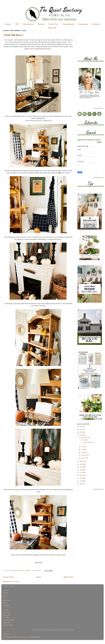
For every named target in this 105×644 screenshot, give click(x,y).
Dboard (5, 593)
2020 (81, 464)
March (84, 452)
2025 (81, 429)
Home (39, 577)
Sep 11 (85, 440)
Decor (5, 595)
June (83, 447)
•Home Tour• (54, 24)
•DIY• (17, 24)
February (84, 455)
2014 (81, 481)
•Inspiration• (83, 24)
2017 (81, 473)
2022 (81, 435)
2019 (81, 467)
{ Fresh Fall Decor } (13, 35)
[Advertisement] (85, 43)
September (85, 437)
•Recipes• (41, 24)
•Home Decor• (28, 24)
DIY (4, 598)
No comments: (37, 570)
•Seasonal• (96, 24)
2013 (81, 484)
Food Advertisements (98, 108)
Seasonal (6, 605)
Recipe (5, 603)
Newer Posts (8, 577)
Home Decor (7, 600)
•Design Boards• (69, 24)
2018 (81, 470)
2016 (81, 475)
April (83, 449)
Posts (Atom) (16, 581)
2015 (81, 478)
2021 (81, 461)
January (84, 458)
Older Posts (68, 577)
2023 (81, 432)
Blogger (71, 630)
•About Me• (52, 28)
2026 (81, 427)
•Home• (8, 24)
